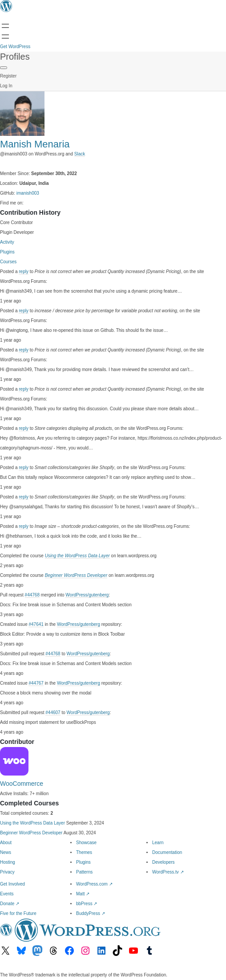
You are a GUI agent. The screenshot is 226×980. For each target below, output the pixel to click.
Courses (8, 262)
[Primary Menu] (4, 68)
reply (24, 272)
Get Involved (12, 884)
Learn (158, 843)
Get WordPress (15, 47)
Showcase (86, 843)
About (6, 843)
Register (8, 76)
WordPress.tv (168, 872)
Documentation (167, 852)
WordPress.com (94, 884)
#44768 (32, 595)
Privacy (7, 872)
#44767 (36, 683)
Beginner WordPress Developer (76, 575)
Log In (6, 86)
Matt (83, 894)
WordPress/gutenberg (87, 595)
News (6, 852)
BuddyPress (91, 913)
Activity (7, 242)
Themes (84, 852)
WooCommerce (22, 784)
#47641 (36, 624)
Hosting (8, 862)
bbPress (87, 904)
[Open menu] (5, 26)
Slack (80, 154)
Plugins (7, 252)
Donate (10, 904)
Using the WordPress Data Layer (77, 556)
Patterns (84, 872)
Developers (163, 862)
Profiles (15, 57)
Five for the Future (18, 913)
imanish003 (28, 193)
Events (7, 894)
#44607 (53, 713)
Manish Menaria (35, 144)
